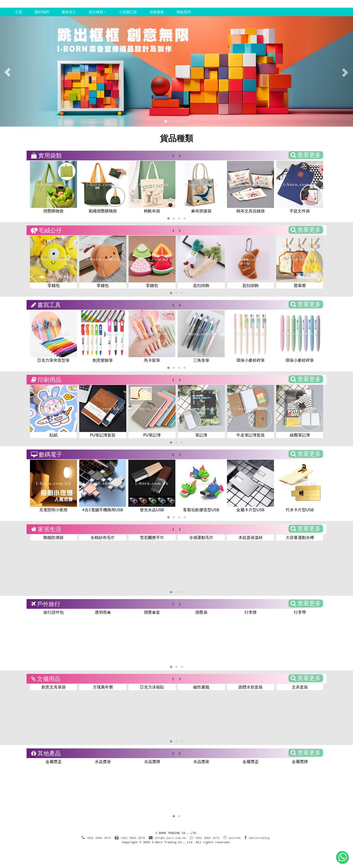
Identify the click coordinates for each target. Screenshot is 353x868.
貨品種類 (97, 12)
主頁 (18, 12)
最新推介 (69, 12)
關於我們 (42, 12)
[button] (168, 218)
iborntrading (257, 838)
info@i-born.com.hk (170, 838)
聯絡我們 (184, 12)
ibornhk (232, 838)
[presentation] (173, 155)
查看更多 (306, 155)
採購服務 (157, 12)
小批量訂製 (128, 12)
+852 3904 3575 (205, 838)
